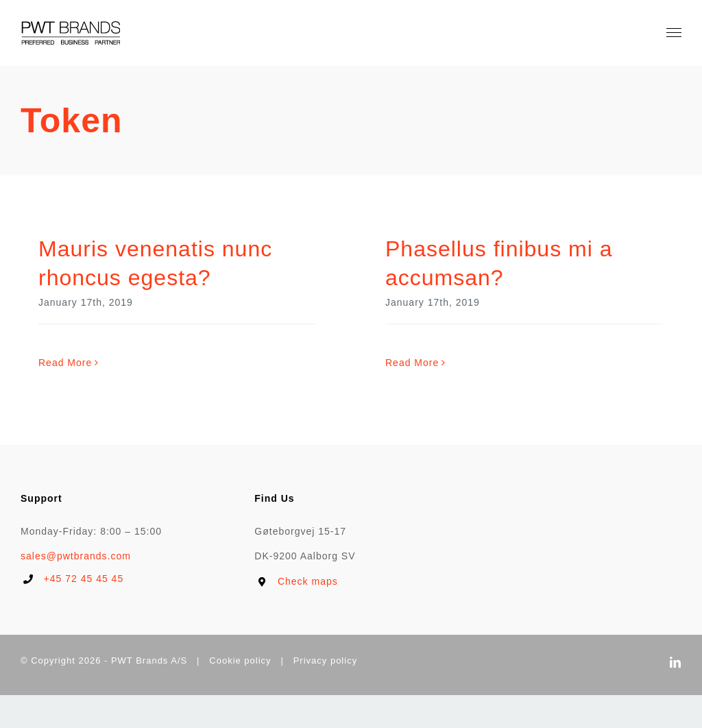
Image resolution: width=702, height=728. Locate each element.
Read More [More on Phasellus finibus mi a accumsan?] (412, 363)
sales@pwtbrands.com (76, 556)
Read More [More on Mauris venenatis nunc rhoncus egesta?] (65, 363)
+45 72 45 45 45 (84, 579)
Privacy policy (325, 660)
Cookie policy (240, 660)
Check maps (308, 581)
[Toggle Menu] (674, 33)
